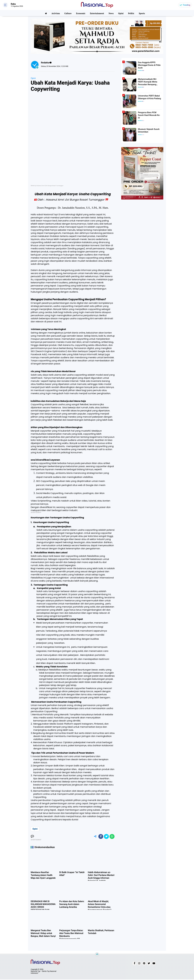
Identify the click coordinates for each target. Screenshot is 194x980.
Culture (68, 13)
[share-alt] (94, 837)
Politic (131, 13)
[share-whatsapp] (112, 837)
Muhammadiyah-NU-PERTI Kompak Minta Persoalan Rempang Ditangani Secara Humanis (149, 82)
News (111, 13)
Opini (121, 13)
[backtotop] (97, 955)
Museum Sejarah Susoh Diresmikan (148, 130)
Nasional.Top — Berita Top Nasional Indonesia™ (44, 973)
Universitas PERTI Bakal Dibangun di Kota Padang (149, 97)
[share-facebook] (100, 837)
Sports (142, 13)
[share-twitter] (106, 837)
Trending (186, 5)
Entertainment (97, 13)
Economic (81, 13)
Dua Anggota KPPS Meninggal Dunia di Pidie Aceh (148, 65)
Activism (56, 13)
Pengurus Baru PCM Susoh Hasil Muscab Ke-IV (149, 114)
